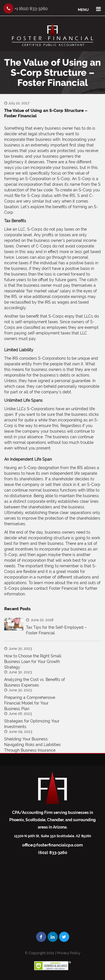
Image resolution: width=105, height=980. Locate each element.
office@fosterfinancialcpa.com (53, 845)
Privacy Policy (69, 953)
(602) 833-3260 (53, 853)
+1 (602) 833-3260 (25, 8)
